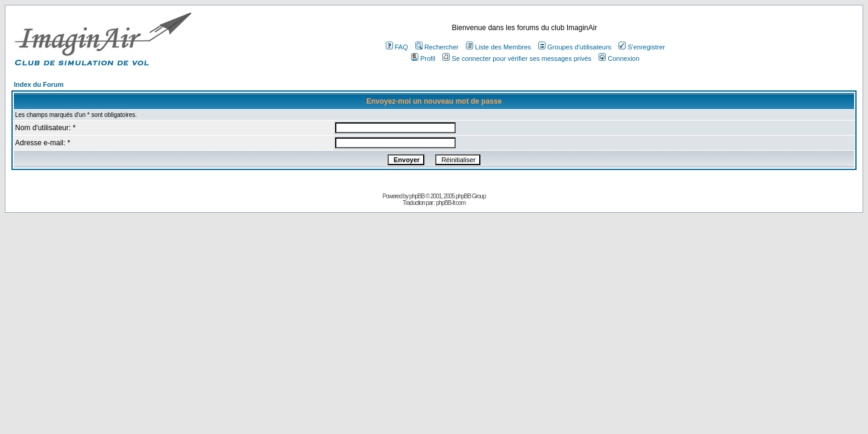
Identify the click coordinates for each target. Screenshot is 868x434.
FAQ (397, 47)
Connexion (619, 58)
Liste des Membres (498, 47)
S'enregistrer (642, 47)
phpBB (417, 196)
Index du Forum (39, 84)
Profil (423, 58)
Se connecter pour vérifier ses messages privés (517, 58)
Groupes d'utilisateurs (575, 47)
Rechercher (437, 47)
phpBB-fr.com (451, 203)
